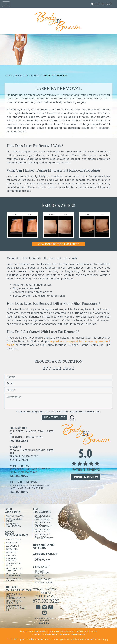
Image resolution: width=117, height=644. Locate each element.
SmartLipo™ (13, 543)
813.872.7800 (19, 460)
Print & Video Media (14, 520)
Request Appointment (42, 559)
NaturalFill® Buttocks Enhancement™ (44, 536)
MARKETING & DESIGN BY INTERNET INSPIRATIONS (58, 635)
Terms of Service (93, 639)
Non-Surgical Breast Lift (14, 602)
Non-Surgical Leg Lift (14, 580)
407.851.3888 (19, 441)
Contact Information (42, 572)
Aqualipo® (13, 546)
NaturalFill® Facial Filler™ (43, 530)
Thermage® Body (13, 565)
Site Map (39, 576)
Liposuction (13, 539)
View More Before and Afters (58, 244)
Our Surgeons (15, 516)
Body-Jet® (12, 549)
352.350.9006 (19, 492)
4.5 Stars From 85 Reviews (44, 621)
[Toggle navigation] (6, 4)
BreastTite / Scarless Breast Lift (16, 608)
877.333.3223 (102, 4)
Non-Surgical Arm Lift (14, 570)
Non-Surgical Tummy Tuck (14, 575)
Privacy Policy (43, 579)
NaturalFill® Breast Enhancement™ (16, 596)
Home (8, 76)
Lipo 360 (11, 555)
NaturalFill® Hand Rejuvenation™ (43, 524)
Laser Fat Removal (12, 560)
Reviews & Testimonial (13, 525)
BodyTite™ (13, 552)
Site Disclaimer (44, 582)
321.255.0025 (19, 476)
